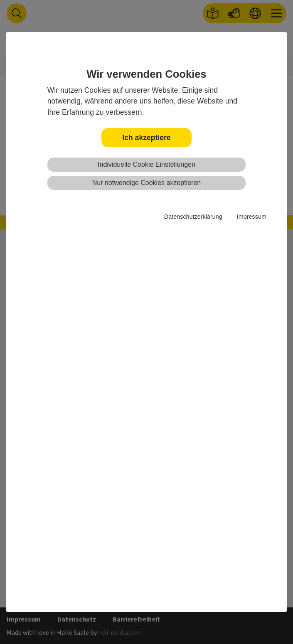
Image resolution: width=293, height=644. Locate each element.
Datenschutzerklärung (193, 217)
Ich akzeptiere (146, 138)
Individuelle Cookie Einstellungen (146, 164)
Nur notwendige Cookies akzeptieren (146, 183)
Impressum (252, 217)
